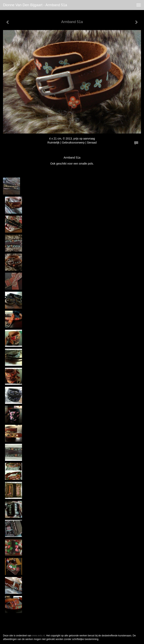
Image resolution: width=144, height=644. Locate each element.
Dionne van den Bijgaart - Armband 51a (35, 5)
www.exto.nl (38, 636)
